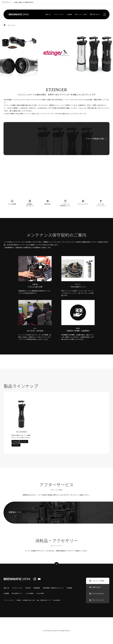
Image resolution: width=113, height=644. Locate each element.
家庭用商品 (37, 588)
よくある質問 (29, 593)
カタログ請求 (40, 593)
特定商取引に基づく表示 (29, 600)
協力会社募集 (56, 600)
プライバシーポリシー (9, 600)
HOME (5, 25)
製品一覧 (48, 14)
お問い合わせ (95, 14)
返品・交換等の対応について (44, 600)
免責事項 (19, 600)
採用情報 (69, 588)
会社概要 (69, 14)
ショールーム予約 (81, 14)
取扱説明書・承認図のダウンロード (53, 588)
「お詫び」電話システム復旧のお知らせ (24, 2)
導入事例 (28, 588)
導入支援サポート (17, 593)
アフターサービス (59, 14)
